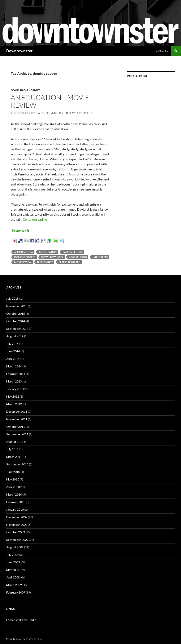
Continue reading (37, 219)
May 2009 (13, 570)
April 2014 (13, 359)
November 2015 (17, 306)
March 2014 (14, 366)
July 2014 (12, 344)
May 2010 (13, 479)
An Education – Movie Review (50, 101)
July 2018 (12, 298)
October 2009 (16, 532)
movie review (23, 262)
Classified (162, 51)
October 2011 (16, 427)
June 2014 (13, 351)
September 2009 (17, 540)
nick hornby (45, 262)
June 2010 (13, 472)
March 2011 (14, 457)
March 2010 (14, 494)
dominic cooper (25, 257)
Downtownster (19, 51)
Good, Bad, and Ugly (25, 90)
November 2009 (17, 525)
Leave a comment (81, 113)
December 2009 (17, 517)
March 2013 (14, 381)
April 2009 (13, 577)
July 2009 (12, 555)
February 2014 (16, 374)
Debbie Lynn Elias (52, 113)
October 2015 (16, 314)
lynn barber (100, 257)
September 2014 (17, 329)
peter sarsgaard (70, 262)
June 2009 (13, 562)
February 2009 (16, 592)
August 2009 (15, 547)
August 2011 (15, 442)
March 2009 (14, 585)
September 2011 (17, 434)
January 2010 (15, 509)
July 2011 (12, 449)
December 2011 (17, 412)
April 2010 (13, 487)
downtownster (52, 257)
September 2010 (17, 464)
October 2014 (16, 321)
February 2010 (16, 502)
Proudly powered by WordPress (24, 639)
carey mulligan (73, 252)
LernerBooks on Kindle (21, 620)
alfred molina (24, 252)
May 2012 (13, 396)
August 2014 (15, 336)
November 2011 (17, 419)
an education (48, 252)
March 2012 (14, 404)
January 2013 (15, 389)
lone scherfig (78, 257)
